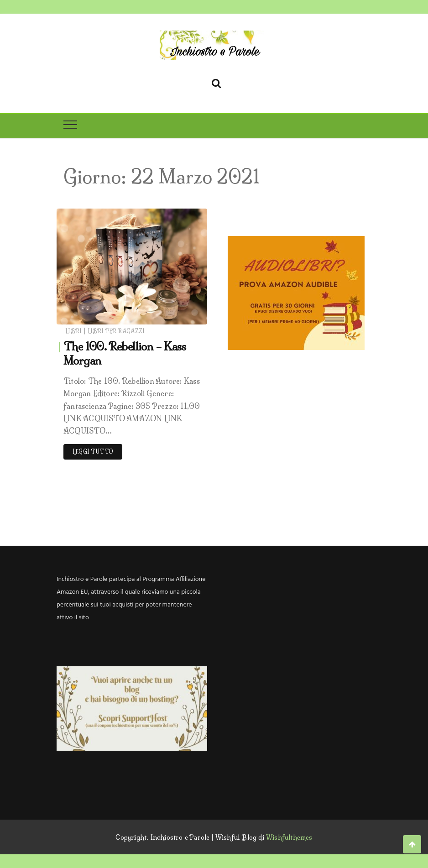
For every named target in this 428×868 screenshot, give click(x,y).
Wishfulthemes (289, 837)
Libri (73, 331)
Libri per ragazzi (116, 331)
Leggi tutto (93, 452)
